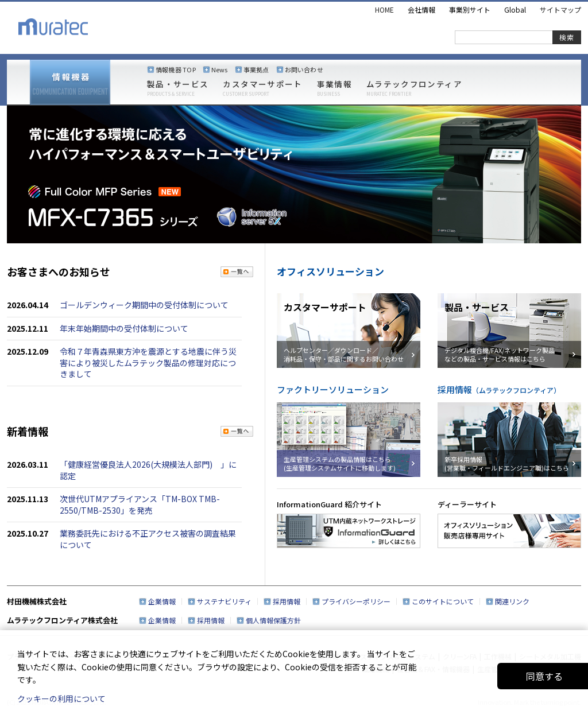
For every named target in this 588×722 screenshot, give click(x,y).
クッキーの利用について (61, 698)
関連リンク (512, 601)
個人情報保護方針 (273, 620)
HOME (384, 9)
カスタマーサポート (262, 88)
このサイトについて (443, 601)
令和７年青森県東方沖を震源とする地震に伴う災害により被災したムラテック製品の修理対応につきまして (148, 362)
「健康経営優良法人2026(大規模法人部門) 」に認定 (148, 470)
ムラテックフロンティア (414, 88)
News (220, 69)
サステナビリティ (224, 601)
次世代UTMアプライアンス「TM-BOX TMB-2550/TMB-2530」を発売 (140, 504)
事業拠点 (256, 69)
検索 (567, 37)
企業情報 (162, 601)
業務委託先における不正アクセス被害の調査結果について (148, 539)
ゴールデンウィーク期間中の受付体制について (144, 305)
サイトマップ (560, 9)
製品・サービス (178, 88)
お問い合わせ (304, 69)
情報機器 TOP (176, 69)
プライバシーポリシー (356, 601)
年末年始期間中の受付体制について (124, 328)
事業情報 (334, 88)
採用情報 (287, 601)
